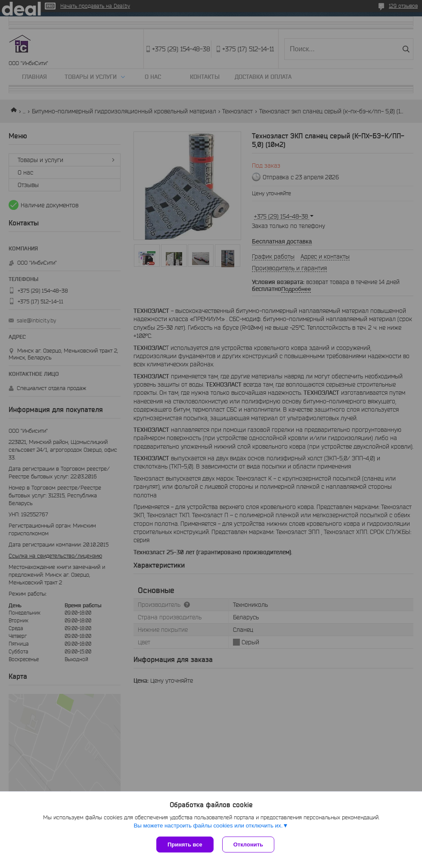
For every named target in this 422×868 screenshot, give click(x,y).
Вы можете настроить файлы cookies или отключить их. (208, 826)
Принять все (185, 845)
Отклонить (248, 845)
